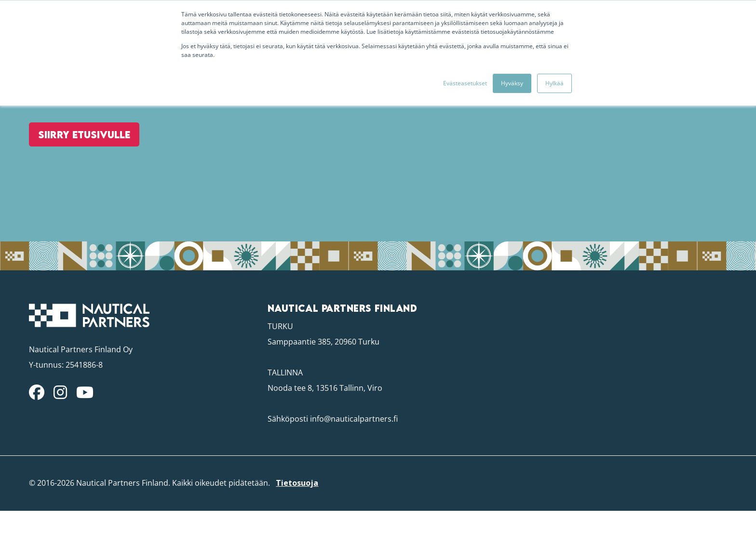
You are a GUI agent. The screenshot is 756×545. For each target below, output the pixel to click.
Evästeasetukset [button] (465, 83)
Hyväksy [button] (512, 83)
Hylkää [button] (554, 83)
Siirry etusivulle (80, 172)
